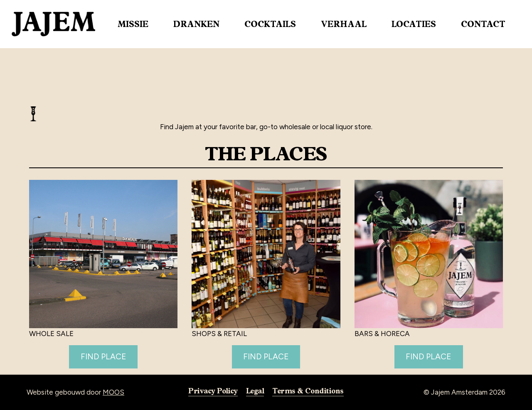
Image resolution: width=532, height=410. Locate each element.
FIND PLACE (103, 357)
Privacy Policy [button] (213, 390)
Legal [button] (255, 390)
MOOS (113, 392)
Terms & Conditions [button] (308, 390)
